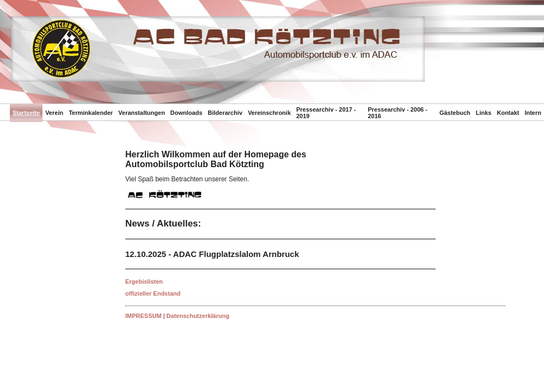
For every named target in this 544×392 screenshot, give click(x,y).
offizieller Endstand (153, 293)
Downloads (187, 113)
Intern (533, 113)
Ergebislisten (144, 281)
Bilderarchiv (225, 113)
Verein (54, 113)
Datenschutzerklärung (198, 316)
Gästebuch (455, 113)
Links (484, 113)
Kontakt (508, 113)
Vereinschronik (269, 113)
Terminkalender (91, 113)
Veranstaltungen (142, 113)
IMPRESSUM (143, 316)
